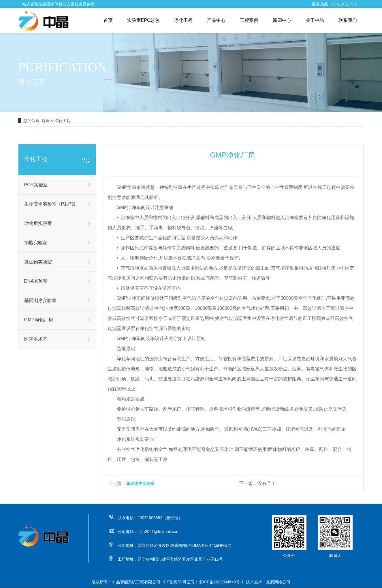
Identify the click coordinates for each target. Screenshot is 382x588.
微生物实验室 (38, 262)
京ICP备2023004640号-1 (221, 582)
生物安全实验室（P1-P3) (50, 204)
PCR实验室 (36, 185)
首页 (108, 20)
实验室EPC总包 (143, 20)
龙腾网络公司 (278, 582)
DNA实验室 (36, 281)
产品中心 (216, 20)
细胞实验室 (36, 243)
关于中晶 (315, 20)
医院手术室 (36, 339)
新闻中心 (282, 20)
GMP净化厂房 (39, 320)
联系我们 (348, 20)
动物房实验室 (38, 223)
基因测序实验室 (40, 300)
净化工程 (183, 20)
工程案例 (249, 20)
